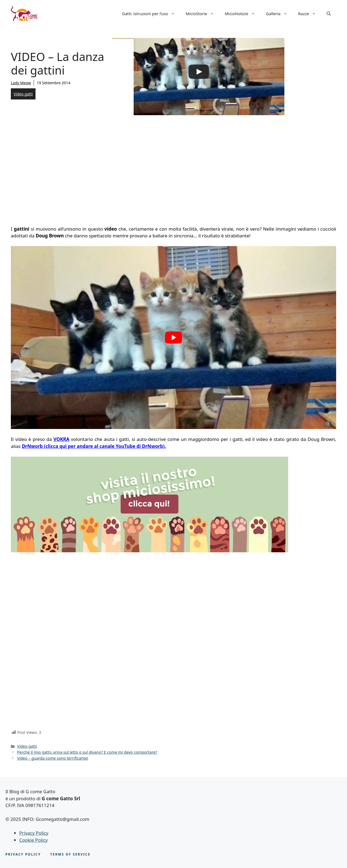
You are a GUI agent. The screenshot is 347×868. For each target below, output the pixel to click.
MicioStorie (203, 14)
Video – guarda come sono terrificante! (53, 758)
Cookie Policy (33, 840)
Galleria (279, 14)
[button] (329, 14)
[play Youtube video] (173, 338)
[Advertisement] (173, 169)
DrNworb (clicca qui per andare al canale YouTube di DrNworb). (94, 446)
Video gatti (23, 94)
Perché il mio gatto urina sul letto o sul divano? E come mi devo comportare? (87, 752)
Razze (310, 14)
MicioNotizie (243, 14)
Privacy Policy (34, 833)
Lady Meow (21, 83)
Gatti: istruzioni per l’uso (151, 14)
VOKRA (61, 439)
